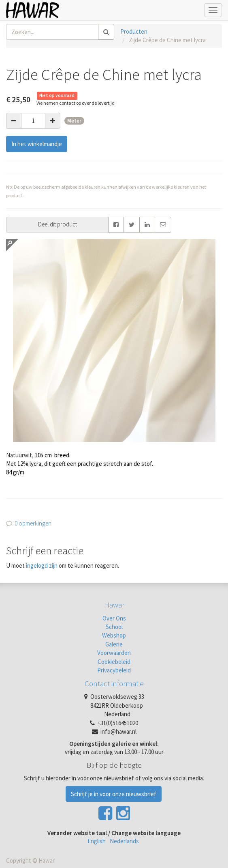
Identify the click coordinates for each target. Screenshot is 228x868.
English (97, 841)
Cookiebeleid (114, 662)
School (114, 627)
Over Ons (114, 618)
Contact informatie (114, 683)
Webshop (114, 635)
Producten (134, 31)
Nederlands (124, 841)
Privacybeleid (114, 670)
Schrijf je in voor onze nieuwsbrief (114, 794)
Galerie (114, 644)
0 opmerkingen (33, 523)
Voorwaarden (114, 653)
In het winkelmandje (37, 144)
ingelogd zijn (42, 565)
